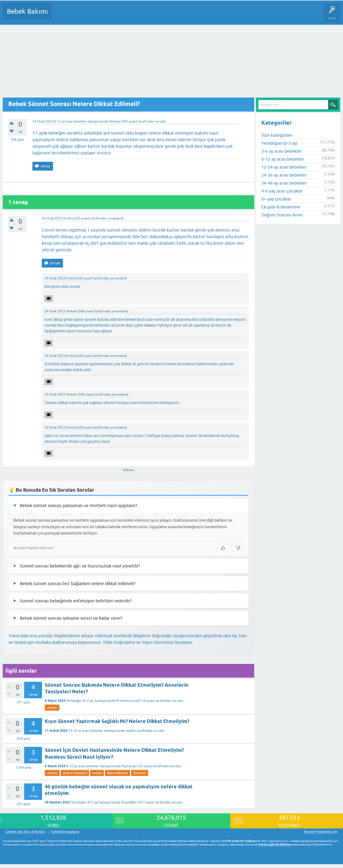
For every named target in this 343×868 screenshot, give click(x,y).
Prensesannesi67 (129, 701)
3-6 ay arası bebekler (282, 151)
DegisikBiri (129, 802)
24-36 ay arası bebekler (284, 175)
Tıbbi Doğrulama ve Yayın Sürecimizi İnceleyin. (148, 642)
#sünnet (140, 773)
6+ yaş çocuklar (276, 199)
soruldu (160, 121)
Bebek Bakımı (27, 11)
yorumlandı (119, 278)
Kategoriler (112, 15)
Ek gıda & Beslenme (281, 207)
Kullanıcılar (135, 15)
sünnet (52, 773)
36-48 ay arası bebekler (284, 183)
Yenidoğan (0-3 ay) (80, 701)
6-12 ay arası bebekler (70, 121)
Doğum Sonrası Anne (282, 215)
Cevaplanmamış (85, 15)
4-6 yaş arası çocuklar (282, 191)
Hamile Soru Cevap (231, 15)
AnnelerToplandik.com (321, 832)
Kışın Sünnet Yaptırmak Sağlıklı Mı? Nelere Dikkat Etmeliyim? (117, 721)
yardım (52, 708)
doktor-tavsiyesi (75, 773)
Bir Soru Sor (158, 15)
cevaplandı (115, 218)
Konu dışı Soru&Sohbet (191, 15)
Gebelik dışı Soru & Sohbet (25, 832)
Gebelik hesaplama (65, 832)
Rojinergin (130, 766)
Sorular (62, 15)
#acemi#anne (117, 773)
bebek (97, 773)
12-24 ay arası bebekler (86, 731)
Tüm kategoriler (277, 135)
